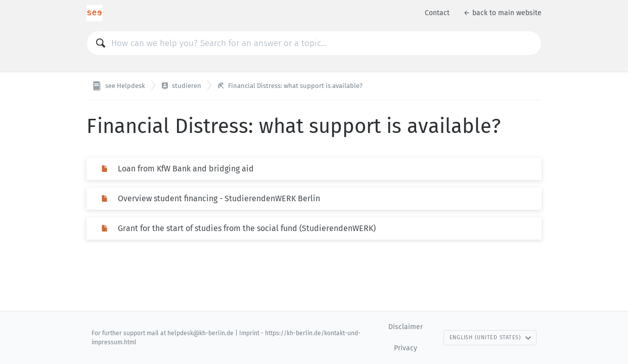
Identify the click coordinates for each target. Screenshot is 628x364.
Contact (437, 13)
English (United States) (490, 337)
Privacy (406, 348)
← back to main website (503, 13)
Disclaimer (406, 327)
